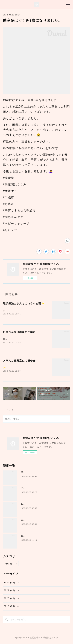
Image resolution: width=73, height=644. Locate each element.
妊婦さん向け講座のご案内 (19, 332)
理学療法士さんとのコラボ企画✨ (24, 303)
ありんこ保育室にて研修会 (19, 361)
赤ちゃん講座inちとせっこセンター (40, 537)
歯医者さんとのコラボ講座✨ (36, 521)
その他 (11, 564)
